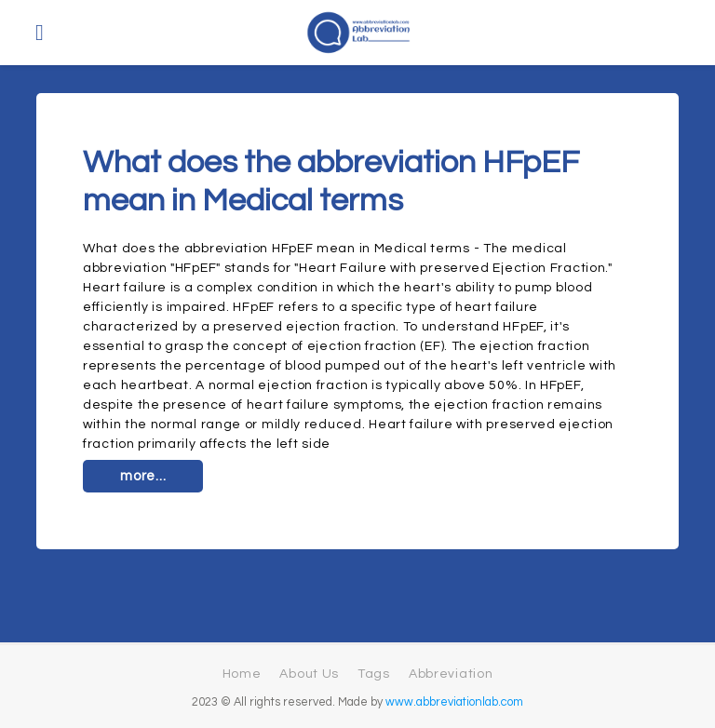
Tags (374, 674)
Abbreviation (451, 674)
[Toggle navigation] (40, 33)
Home (242, 674)
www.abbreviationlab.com (454, 702)
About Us (309, 674)
